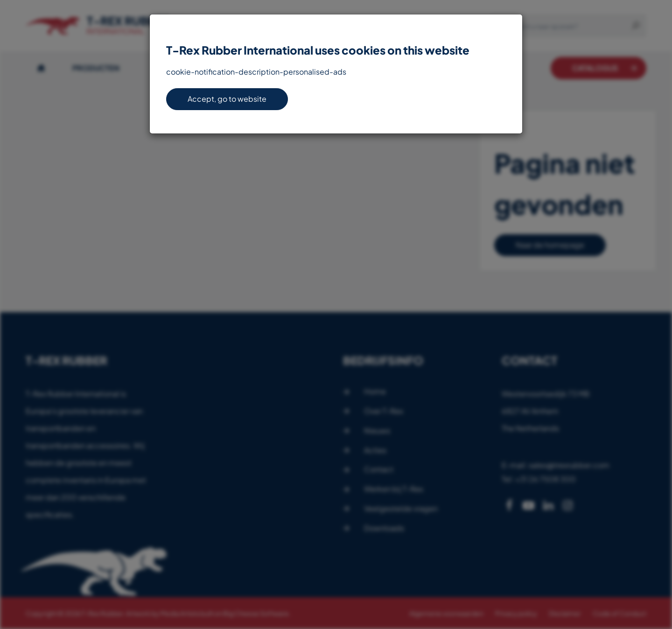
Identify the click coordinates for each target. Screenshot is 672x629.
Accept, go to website (227, 99)
